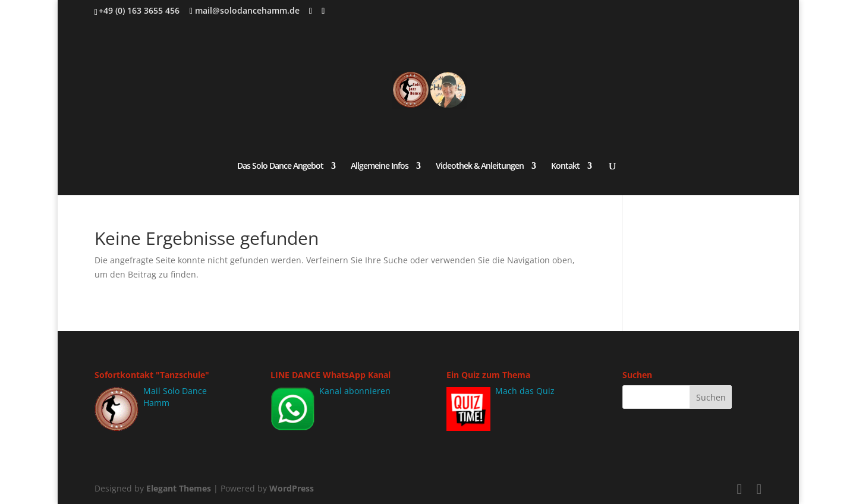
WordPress (292, 488)
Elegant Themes (179, 488)
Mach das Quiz (525, 391)
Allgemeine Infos (380, 166)
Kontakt (565, 166)
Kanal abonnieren (355, 391)
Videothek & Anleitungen (480, 166)
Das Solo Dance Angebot (280, 166)
